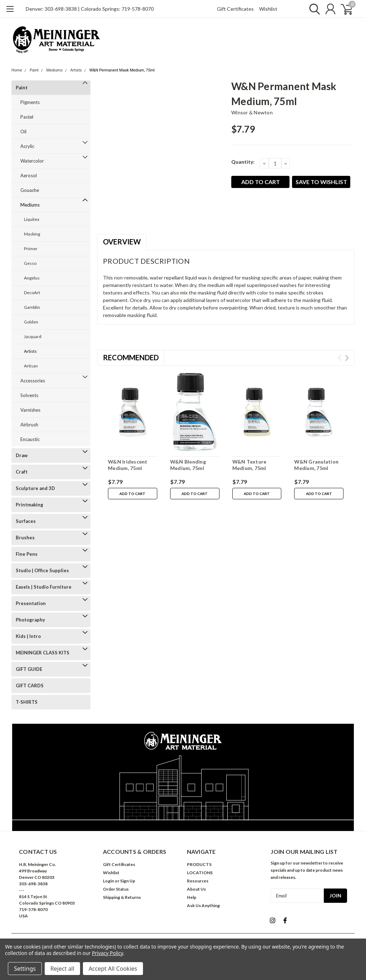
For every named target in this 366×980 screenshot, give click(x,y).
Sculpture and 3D (35, 488)
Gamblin (32, 307)
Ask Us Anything (203, 905)
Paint (34, 70)
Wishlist (268, 9)
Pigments (30, 102)
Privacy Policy (107, 953)
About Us (196, 889)
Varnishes (30, 410)
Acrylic (27, 146)
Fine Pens (27, 554)
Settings (25, 969)
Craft (22, 472)
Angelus (32, 278)
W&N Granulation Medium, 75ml (316, 465)
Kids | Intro (28, 636)
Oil (23, 132)
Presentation (31, 603)
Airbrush (29, 425)
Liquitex (32, 219)
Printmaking (29, 505)
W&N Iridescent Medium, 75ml (128, 465)
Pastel (27, 117)
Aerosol (29, 175)
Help (192, 897)
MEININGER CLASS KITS (43, 653)
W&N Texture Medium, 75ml (249, 465)
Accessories (33, 381)
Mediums (54, 70)
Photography (30, 620)
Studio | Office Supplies (42, 570)
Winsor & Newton (252, 112)
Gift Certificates (235, 9)
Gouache (30, 190)
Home (17, 70)
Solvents (29, 395)
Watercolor (32, 161)
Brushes (25, 538)
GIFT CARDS (30, 685)
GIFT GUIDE (29, 669)
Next (347, 358)
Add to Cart (132, 494)
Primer (31, 249)
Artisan (31, 366)
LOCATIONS (200, 873)
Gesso (30, 263)
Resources (198, 881)
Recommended (131, 357)
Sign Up (128, 881)
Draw (22, 455)
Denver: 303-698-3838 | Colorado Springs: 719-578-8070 (90, 9)
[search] (313, 9)
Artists (76, 70)
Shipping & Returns (122, 897)
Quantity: (243, 162)
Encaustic (30, 439)
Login (108, 881)
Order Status (116, 889)
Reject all (62, 969)
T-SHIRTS (27, 702)
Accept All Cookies (113, 969)
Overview (122, 242)
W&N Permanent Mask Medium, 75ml (122, 70)
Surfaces (26, 521)
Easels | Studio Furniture (44, 587)
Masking (32, 234)
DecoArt (32, 293)
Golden (31, 322)
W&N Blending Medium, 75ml (188, 465)
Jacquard (33, 336)
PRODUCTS (199, 864)
